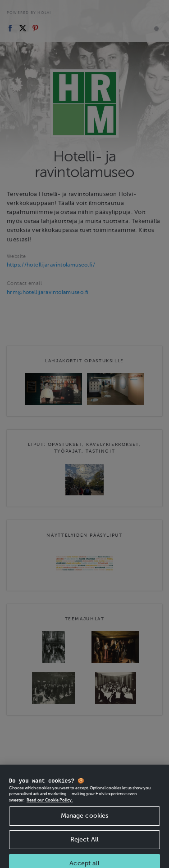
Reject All (84, 847)
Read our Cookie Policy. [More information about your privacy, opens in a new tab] (50, 808)
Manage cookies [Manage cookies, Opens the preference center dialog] (85, 823)
